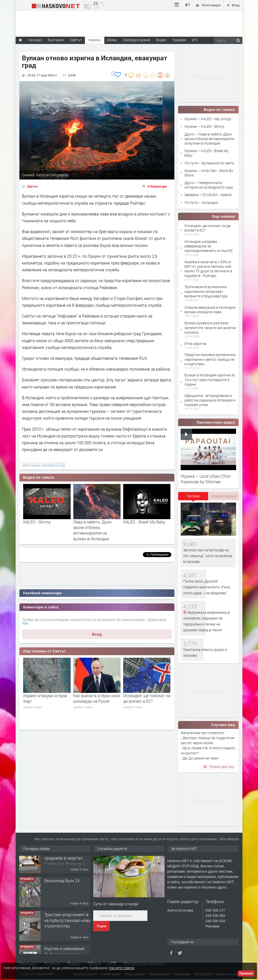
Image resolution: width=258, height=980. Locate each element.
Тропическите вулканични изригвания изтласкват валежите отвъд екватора (206, 291)
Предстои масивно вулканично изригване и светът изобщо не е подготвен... (210, 359)
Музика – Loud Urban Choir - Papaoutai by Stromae (207, 479)
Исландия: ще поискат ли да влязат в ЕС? (207, 228)
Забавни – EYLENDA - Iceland (208, 195)
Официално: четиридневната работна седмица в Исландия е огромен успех (210, 400)
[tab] (193, 498)
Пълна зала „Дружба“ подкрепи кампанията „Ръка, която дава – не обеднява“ (207, 587)
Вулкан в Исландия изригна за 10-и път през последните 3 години (210, 380)
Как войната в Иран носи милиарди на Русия (147, 698)
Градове (179, 40)
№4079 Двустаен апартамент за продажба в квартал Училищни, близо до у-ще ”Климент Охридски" (66, 871)
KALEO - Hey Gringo (41, 522)
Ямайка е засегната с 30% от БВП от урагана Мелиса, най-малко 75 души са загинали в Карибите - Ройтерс (208, 269)
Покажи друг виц (219, 767)
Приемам (246, 973)
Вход (97, 634)
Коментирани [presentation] (224, 496)
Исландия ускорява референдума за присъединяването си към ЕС (209, 246)
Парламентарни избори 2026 (43, 47)
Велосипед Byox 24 (62, 893)
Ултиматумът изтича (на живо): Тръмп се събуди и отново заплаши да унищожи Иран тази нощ (46, 704)
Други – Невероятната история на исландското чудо (209, 185)
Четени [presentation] (193, 496)
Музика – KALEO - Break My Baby (206, 153)
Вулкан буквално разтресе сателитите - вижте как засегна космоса (210, 327)
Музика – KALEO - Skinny (204, 126)
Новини (94, 40)
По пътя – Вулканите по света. (210, 163)
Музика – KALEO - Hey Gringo (208, 119)
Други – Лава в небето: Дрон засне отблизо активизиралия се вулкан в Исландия (209, 139)
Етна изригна (195, 344)
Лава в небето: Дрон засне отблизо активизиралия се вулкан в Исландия (142, 530)
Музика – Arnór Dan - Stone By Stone (209, 173)
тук (25, 623)
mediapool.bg (53, 465)
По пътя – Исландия (201, 203)
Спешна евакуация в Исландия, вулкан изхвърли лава (210, 310)
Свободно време (137, 40)
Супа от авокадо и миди (116, 904)
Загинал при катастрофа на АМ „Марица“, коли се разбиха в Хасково (208, 556)
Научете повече (122, 968)
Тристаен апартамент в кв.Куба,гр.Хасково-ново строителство (67, 933)
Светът (33, 186)
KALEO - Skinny (87, 522)
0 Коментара (157, 186)
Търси (101, 926)
